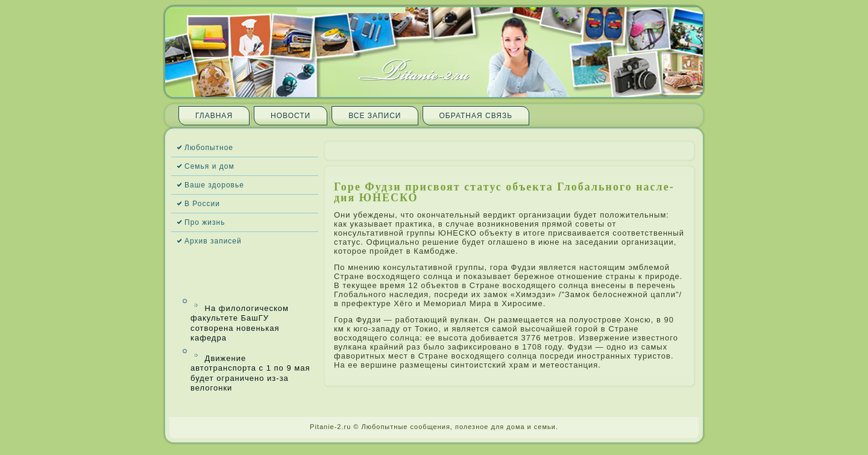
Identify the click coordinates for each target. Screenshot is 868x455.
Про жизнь (205, 222)
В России (202, 204)
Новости (291, 116)
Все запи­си (375, 116)
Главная (214, 116)
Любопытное (209, 148)
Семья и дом (209, 166)
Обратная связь (476, 116)
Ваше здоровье (214, 185)
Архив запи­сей (213, 241)
